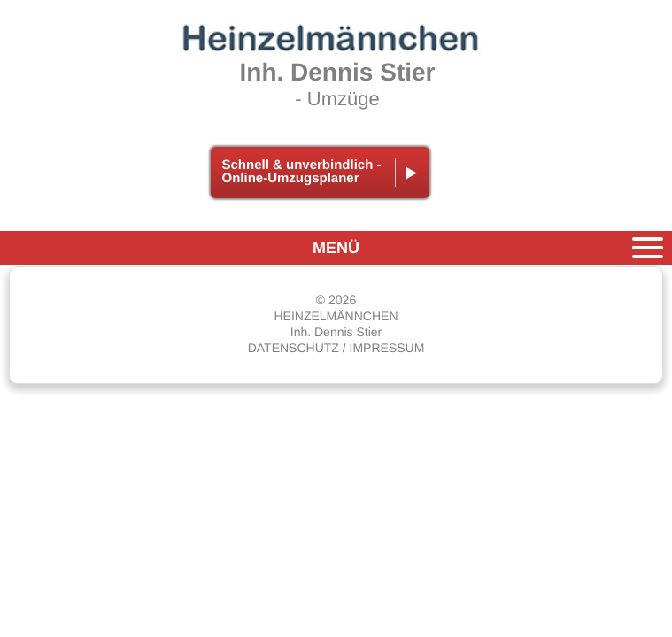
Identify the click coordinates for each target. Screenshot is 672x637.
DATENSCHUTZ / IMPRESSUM (336, 348)
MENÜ (336, 248)
